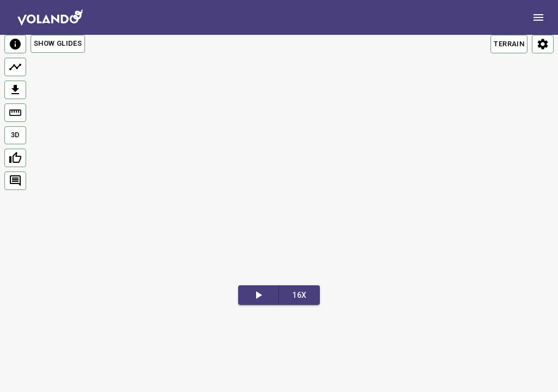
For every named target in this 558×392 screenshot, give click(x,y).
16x (299, 295)
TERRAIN (509, 44)
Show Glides (58, 43)
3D (16, 135)
